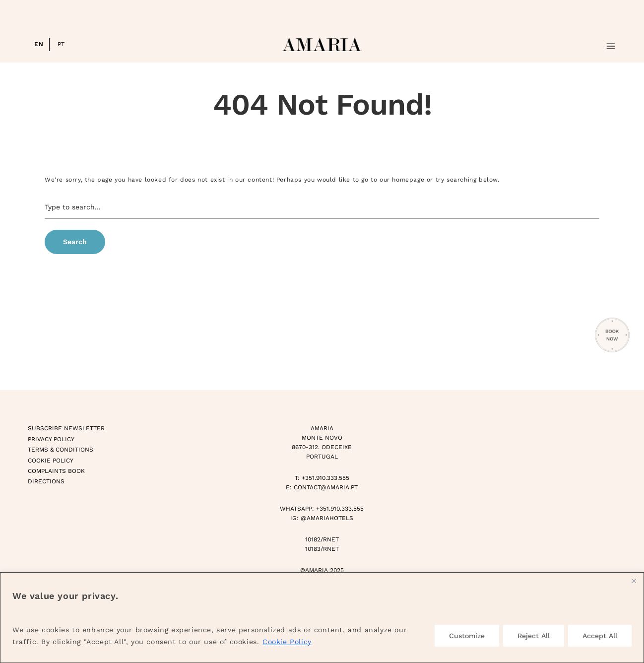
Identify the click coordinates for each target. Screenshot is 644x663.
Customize (467, 636)
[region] (322, 618)
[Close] (634, 581)
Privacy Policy (51, 439)
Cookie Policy (287, 642)
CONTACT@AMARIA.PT (326, 487)
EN (39, 44)
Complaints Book (56, 471)
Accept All (600, 636)
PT (61, 44)
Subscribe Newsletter (66, 428)
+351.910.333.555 (325, 478)
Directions (46, 481)
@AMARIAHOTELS (327, 518)
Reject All (534, 636)
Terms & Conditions (61, 450)
